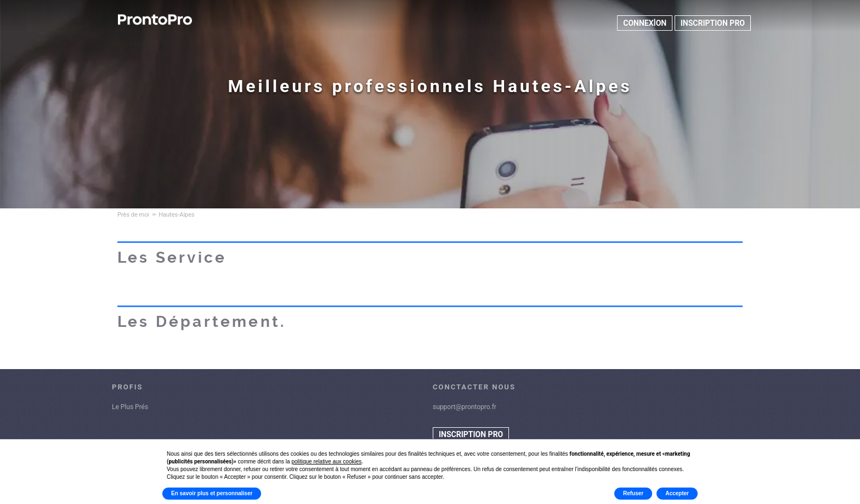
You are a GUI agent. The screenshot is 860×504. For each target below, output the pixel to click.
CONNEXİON (645, 23)
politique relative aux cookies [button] (326, 461)
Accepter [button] (677, 493)
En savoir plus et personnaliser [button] (212, 493)
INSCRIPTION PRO (713, 23)
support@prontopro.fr (465, 407)
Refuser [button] (633, 493)
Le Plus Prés (130, 407)
